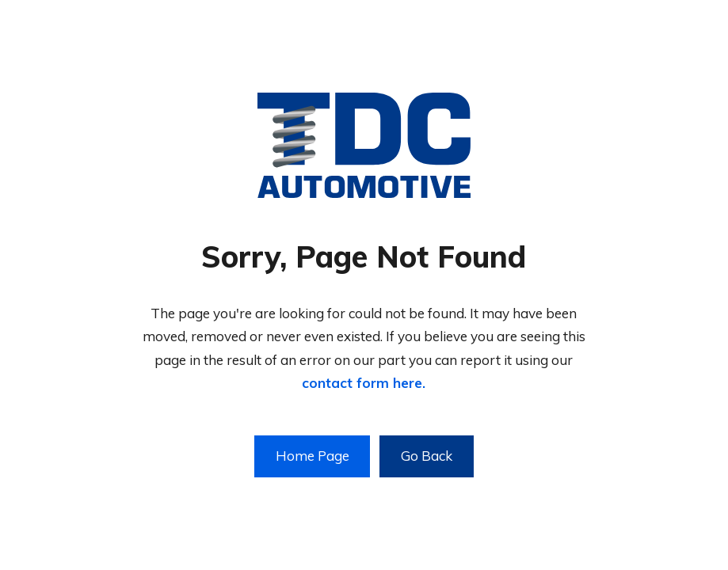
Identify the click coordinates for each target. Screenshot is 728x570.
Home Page (313, 456)
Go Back (427, 456)
